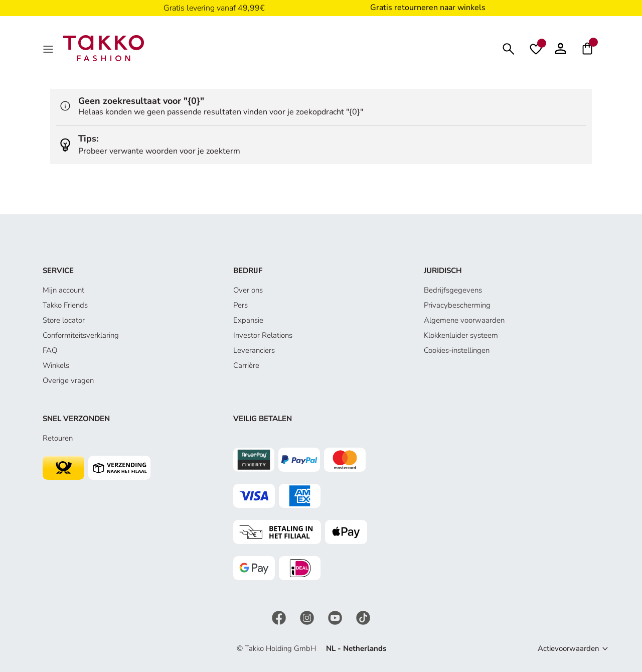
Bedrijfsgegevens (453, 290)
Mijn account (63, 290)
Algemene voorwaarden (464, 320)
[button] (560, 48)
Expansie (248, 320)
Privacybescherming (457, 305)
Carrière (246, 365)
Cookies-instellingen (457, 350)
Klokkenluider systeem (461, 335)
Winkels (56, 365)
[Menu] (49, 48)
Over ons (248, 290)
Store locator (64, 320)
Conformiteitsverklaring (81, 335)
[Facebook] (280, 617)
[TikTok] (363, 617)
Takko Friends (65, 305)
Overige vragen (68, 380)
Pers (240, 305)
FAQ (50, 350)
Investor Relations (263, 335)
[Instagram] (308, 617)
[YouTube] (336, 617)
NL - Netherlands (356, 648)
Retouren (58, 438)
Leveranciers (254, 350)
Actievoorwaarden (569, 648)
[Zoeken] (509, 48)
